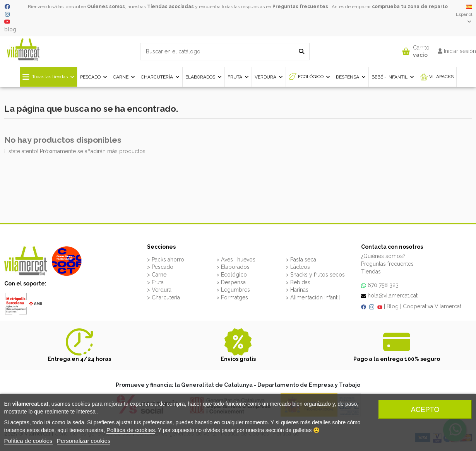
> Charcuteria (164, 297)
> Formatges (232, 297)
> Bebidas (298, 282)
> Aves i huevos (236, 260)
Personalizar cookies (84, 441)
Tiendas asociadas (170, 7)
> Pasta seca (301, 260)
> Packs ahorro (166, 260)
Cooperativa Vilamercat (432, 306)
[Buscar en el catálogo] (301, 52)
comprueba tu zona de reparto (410, 7)
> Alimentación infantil (313, 297)
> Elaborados (233, 267)
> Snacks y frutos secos (315, 275)
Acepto (425, 410)
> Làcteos (298, 267)
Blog (393, 306)
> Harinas (297, 290)
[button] (416, 50)
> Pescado (160, 267)
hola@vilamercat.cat (393, 296)
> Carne (157, 275)
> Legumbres (233, 290)
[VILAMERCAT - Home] (23, 49)
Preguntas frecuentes (300, 7)
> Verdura (159, 290)
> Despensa (231, 282)
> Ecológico (232, 275)
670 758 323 (383, 285)
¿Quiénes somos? (383, 256)
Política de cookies (131, 430)
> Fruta (155, 282)
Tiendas (371, 272)
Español (464, 14)
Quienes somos (106, 7)
